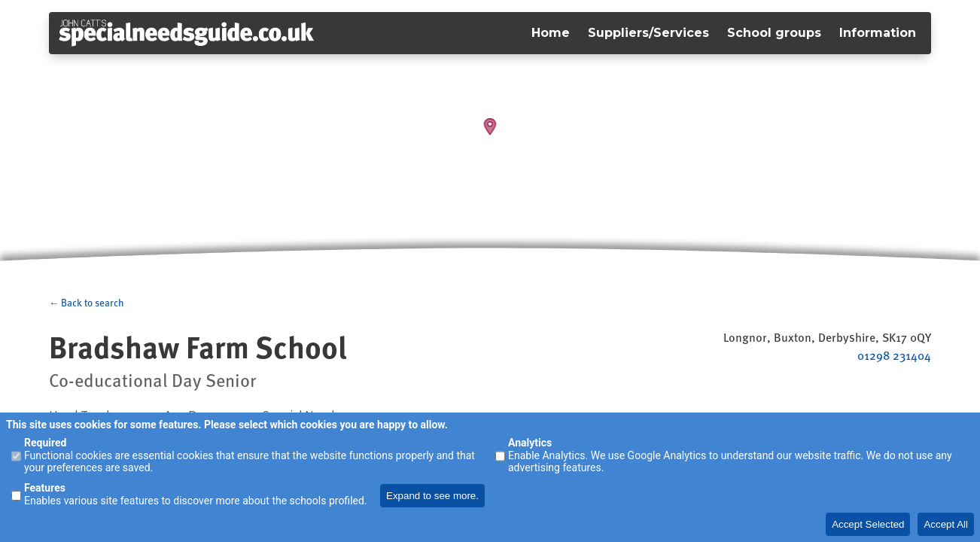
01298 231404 (894, 355)
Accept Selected (868, 524)
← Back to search (87, 303)
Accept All (946, 524)
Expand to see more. (432, 496)
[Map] (490, 135)
